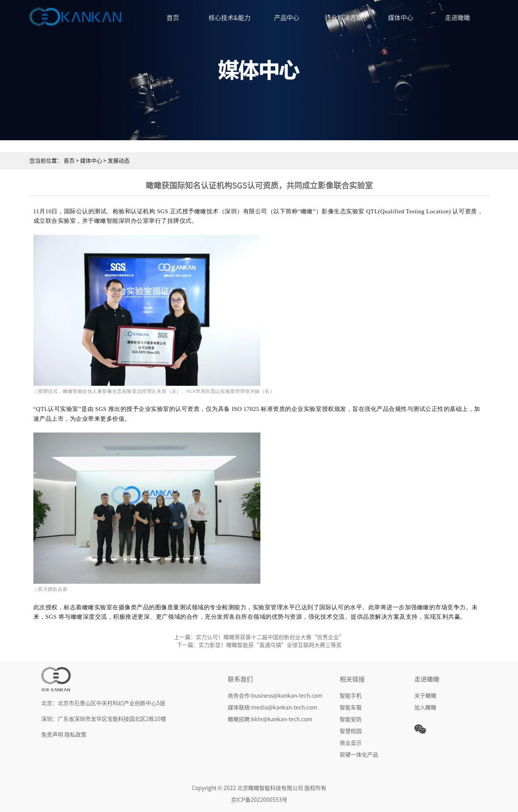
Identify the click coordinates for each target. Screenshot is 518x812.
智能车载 (351, 708)
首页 (173, 18)
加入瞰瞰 (425, 708)
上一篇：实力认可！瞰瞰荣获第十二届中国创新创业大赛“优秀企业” (259, 637)
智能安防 (351, 719)
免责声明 (52, 735)
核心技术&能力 (230, 18)
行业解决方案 (344, 18)
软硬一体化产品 (359, 755)
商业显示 (351, 743)
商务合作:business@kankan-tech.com (275, 696)
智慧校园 (351, 731)
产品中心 (287, 18)
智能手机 (351, 696)
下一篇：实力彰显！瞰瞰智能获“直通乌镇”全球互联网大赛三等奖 (259, 645)
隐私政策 (75, 735)
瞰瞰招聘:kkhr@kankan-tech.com (270, 719)
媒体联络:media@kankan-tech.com (273, 708)
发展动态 (119, 161)
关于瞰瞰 (425, 696)
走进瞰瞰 (458, 18)
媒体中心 (401, 18)
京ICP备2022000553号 (259, 800)
